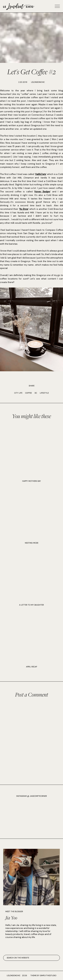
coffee (28, 393)
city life (18, 393)
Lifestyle (44, 393)
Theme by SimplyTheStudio (43, 975)
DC (36, 393)
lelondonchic (14, 975)
